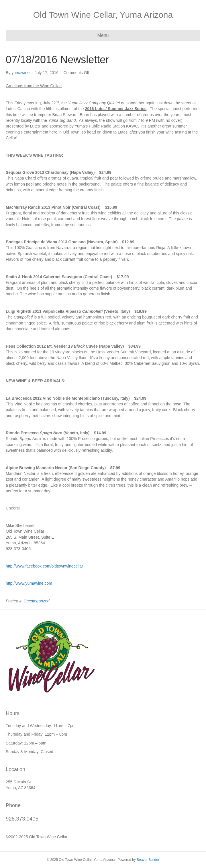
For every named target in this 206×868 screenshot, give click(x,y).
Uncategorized (36, 601)
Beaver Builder (148, 860)
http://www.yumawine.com (29, 583)
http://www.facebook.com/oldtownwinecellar (44, 566)
